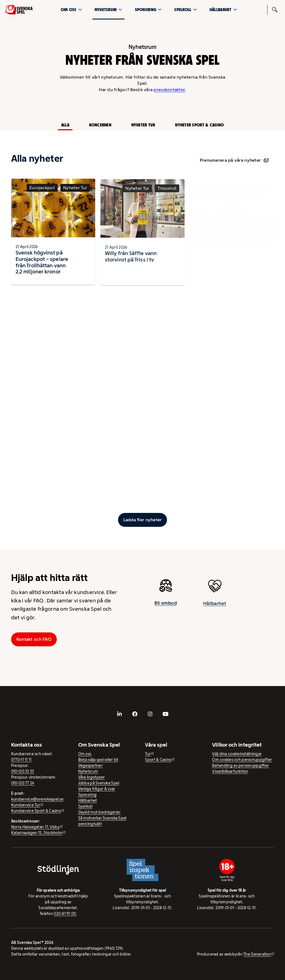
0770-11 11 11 (21, 760)
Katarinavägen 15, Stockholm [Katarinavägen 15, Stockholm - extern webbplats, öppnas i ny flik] (37, 833)
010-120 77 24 (23, 783)
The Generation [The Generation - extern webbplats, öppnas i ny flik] (257, 954)
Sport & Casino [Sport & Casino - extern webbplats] (158, 760)
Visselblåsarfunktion (230, 771)
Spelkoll (186, 10)
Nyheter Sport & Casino (199, 125)
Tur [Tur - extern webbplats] (148, 754)
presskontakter (169, 90)
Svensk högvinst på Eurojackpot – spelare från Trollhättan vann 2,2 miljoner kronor (42, 264)
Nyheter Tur (143, 125)
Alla (65, 125)
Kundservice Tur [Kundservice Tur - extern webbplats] (26, 805)
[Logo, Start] (19, 10)
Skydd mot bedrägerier (99, 812)
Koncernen (100, 125)
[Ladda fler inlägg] (143, 520)
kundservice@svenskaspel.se (37, 799)
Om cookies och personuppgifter (242, 760)
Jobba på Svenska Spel (99, 783)
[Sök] (275, 10)
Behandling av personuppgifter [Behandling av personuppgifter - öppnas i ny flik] (240, 765)
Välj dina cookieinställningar (237, 754)
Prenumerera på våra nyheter (234, 160)
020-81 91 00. (65, 914)
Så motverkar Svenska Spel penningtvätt (102, 821)
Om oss (71, 10)
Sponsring (148, 10)
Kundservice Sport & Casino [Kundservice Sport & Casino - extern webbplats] (36, 811)
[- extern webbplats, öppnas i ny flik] (120, 714)
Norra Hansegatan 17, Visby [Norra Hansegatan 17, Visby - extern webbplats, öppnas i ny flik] (35, 827)
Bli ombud (165, 605)
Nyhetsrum (108, 10)
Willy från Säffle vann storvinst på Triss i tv (131, 261)
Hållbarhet (223, 10)
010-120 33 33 (23, 771)
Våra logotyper (92, 777)
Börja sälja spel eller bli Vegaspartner (98, 763)
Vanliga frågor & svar (97, 789)
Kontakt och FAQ (34, 639)
